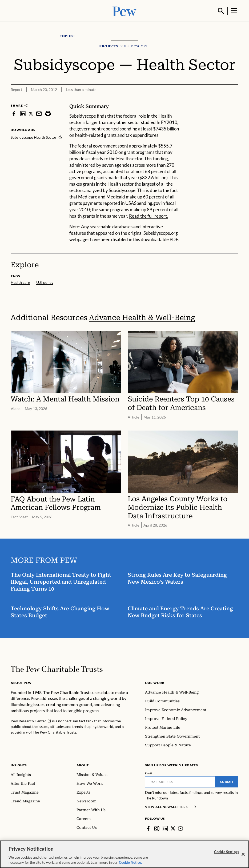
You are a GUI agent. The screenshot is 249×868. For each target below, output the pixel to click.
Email (149, 773)
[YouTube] (181, 828)
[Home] (57, 668)
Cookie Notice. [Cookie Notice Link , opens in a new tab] (130, 862)
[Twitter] (173, 828)
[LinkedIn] (165, 828)
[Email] (180, 781)
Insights (19, 765)
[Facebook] (148, 828)
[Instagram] (157, 828)
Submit (227, 781)
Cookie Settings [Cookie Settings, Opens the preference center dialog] (227, 852)
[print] (48, 113)
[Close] (243, 854)
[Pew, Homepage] (124, 11)
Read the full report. (148, 215)
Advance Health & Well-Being (142, 317)
